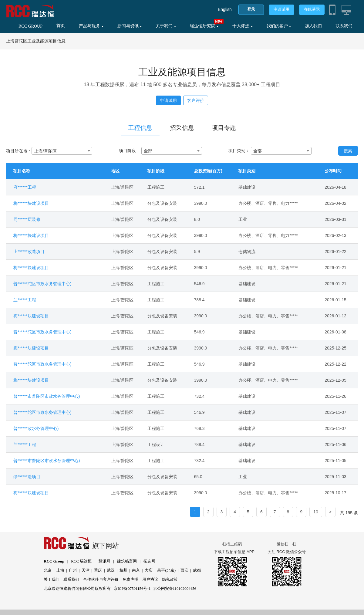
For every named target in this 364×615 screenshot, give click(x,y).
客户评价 (196, 100)
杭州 (123, 570)
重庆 (98, 570)
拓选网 (149, 561)
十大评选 (243, 26)
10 (316, 512)
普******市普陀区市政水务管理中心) (47, 396)
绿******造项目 (27, 477)
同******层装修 (27, 219)
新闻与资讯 (130, 26)
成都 (197, 570)
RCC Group (54, 561)
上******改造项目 (29, 252)
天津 (86, 570)
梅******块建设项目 (31, 203)
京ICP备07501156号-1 (132, 588)
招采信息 (182, 128)
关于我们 (166, 26)
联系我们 (344, 26)
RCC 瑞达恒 (81, 561)
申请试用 (281, 9)
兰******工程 (25, 300)
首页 (61, 26)
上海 (60, 570)
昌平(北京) (166, 570)
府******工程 (25, 187)
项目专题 (224, 128)
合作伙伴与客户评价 (101, 579)
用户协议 (150, 579)
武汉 (111, 570)
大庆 (149, 570)
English (225, 9)
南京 (136, 570)
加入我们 (313, 26)
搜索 (348, 151)
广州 (73, 570)
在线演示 (312, 9)
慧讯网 (104, 561)
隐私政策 (170, 579)
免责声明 (130, 579)
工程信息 (140, 128)
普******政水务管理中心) (36, 428)
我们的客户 (279, 26)
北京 (48, 570)
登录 (251, 9)
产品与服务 (91, 26)
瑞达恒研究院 (204, 26)
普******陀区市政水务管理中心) (42, 284)
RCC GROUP (30, 26)
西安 (184, 570)
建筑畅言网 (127, 561)
